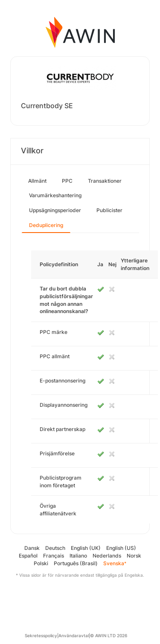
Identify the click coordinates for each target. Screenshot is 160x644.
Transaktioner (105, 181)
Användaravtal (74, 635)
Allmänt (37, 181)
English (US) (121, 548)
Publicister (109, 210)
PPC (67, 181)
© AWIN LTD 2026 (109, 635)
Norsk (134, 556)
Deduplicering (46, 225)
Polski (41, 563)
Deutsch (55, 548)
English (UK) (86, 548)
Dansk (32, 548)
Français (54, 556)
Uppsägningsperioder (55, 210)
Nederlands (107, 556)
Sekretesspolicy (41, 635)
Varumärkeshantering (55, 195)
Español (28, 556)
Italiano (78, 556)
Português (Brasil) (76, 563)
